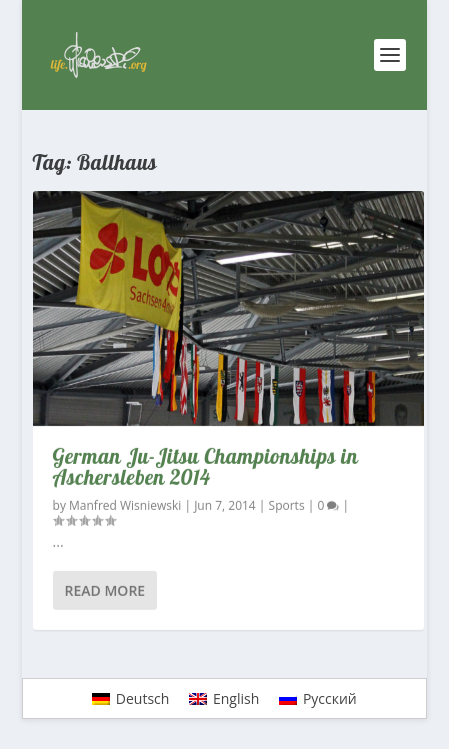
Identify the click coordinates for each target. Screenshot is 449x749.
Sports (287, 505)
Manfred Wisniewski (125, 505)
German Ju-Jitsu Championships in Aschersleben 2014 (206, 466)
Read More (105, 589)
